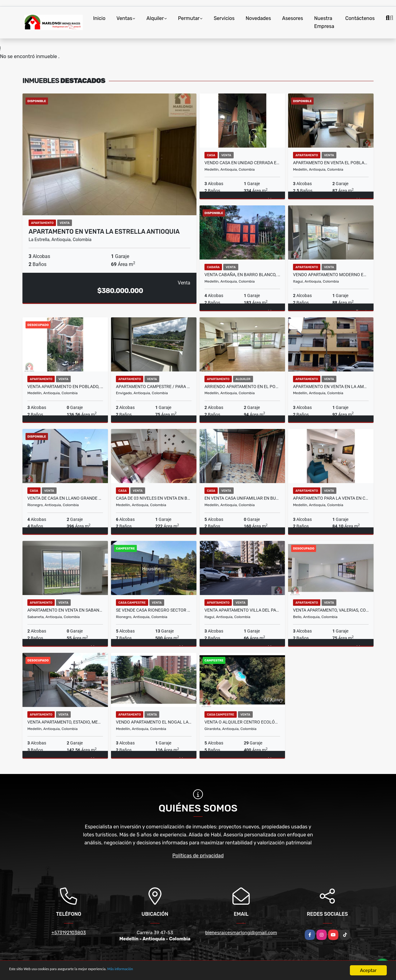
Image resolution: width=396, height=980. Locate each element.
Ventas (124, 18)
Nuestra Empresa (324, 22)
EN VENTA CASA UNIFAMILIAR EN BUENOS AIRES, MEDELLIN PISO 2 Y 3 (242, 498)
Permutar (189, 18)
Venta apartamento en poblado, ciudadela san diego (65, 387)
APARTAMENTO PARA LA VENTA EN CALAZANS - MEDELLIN (331, 498)
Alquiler (155, 18)
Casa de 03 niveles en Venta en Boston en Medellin (154, 498)
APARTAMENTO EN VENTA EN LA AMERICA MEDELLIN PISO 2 (331, 387)
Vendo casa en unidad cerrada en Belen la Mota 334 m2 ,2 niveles (242, 163)
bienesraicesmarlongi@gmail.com (241, 933)
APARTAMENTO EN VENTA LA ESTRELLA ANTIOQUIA (104, 232)
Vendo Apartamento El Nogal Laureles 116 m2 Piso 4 (154, 722)
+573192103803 (69, 933)
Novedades (258, 18)
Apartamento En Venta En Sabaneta (65, 610)
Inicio (99, 18)
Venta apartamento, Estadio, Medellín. (65, 722)
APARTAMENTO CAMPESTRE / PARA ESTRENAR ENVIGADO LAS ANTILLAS (154, 387)
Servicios (224, 18)
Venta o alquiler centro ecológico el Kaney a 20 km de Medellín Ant (242, 722)
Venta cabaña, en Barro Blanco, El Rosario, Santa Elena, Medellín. (242, 275)
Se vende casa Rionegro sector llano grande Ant (154, 610)
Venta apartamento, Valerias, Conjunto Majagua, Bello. (331, 610)
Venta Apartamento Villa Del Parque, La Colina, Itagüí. (242, 610)
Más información (164, 971)
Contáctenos (360, 18)
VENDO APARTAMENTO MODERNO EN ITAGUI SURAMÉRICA (331, 275)
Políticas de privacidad (198, 856)
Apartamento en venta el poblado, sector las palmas (331, 163)
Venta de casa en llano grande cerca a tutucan (65, 498)
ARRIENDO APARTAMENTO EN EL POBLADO (242, 387)
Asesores (292, 18)
